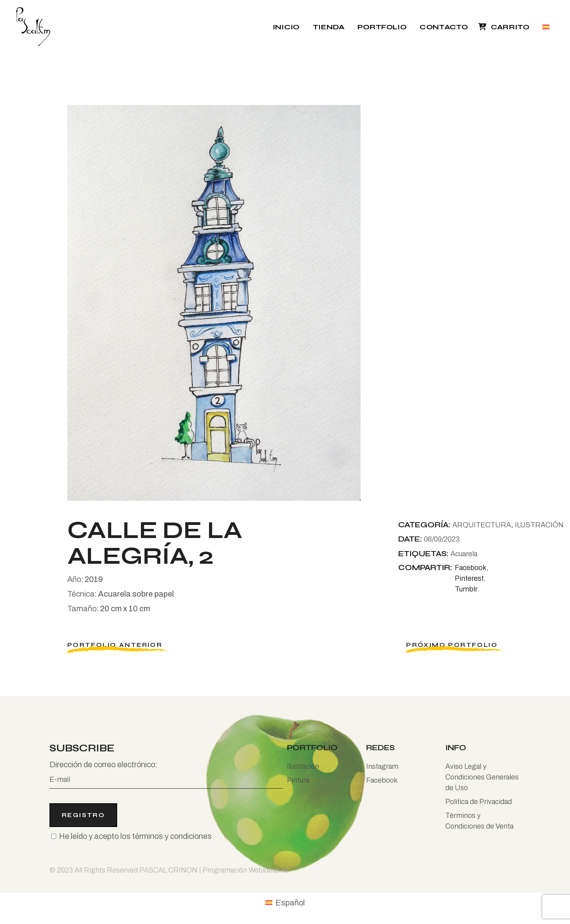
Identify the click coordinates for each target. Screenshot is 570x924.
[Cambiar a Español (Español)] (285, 902)
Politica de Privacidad (479, 802)
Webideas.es (269, 870)
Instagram (382, 766)
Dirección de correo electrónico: (166, 774)
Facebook (382, 780)
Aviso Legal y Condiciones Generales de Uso (482, 777)
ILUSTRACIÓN (539, 525)
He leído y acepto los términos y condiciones (135, 836)
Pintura (298, 780)
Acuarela (464, 554)
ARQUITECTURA (482, 525)
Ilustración (303, 766)
